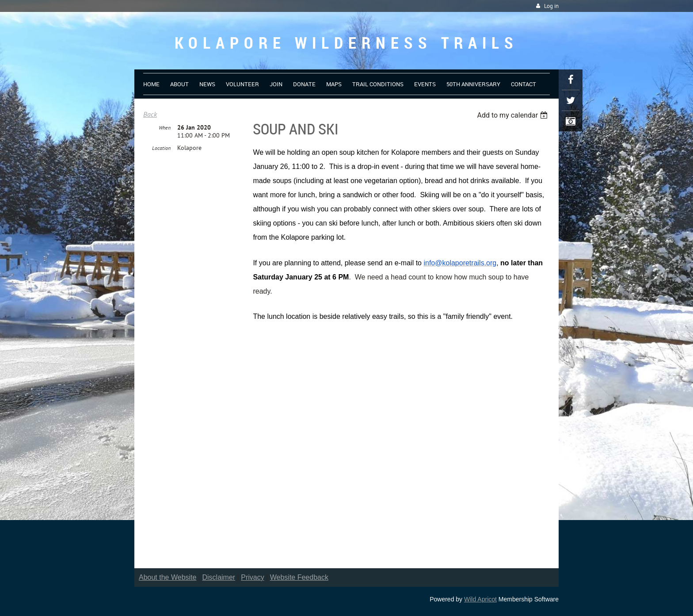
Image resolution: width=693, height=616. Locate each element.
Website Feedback (299, 577)
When (165, 128)
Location (161, 148)
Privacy (252, 577)
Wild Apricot (480, 599)
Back (150, 114)
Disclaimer (219, 577)
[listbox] (513, 115)
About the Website (168, 577)
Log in (551, 6)
